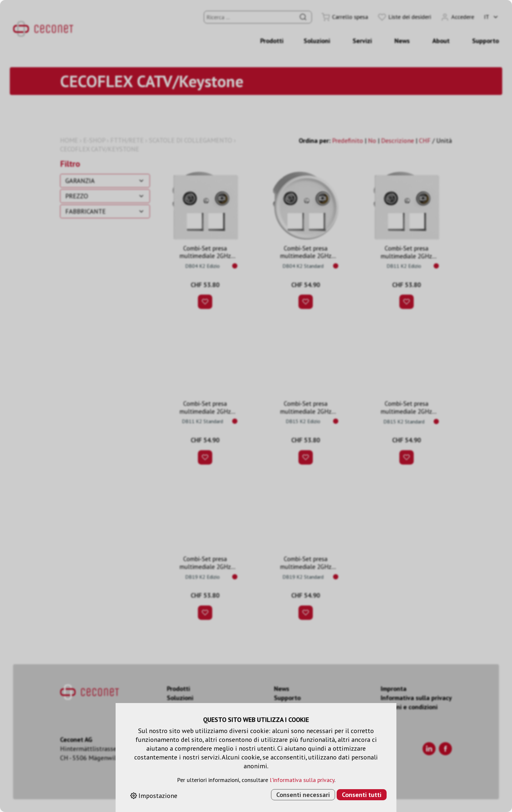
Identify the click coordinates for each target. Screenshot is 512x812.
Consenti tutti (362, 795)
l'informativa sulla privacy (302, 780)
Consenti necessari (303, 795)
